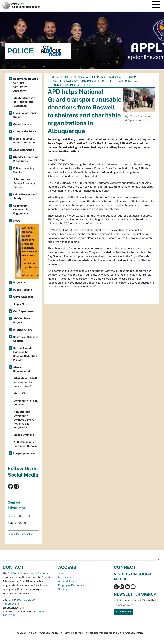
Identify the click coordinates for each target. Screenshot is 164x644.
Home (52, 77)
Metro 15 (19, 393)
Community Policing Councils (26, 403)
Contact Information (17, 505)
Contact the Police (25, 131)
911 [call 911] (22, 608)
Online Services (23, 124)
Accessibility (66, 581)
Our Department (24, 311)
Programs (19, 282)
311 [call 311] (11, 600)
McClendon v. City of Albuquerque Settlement (25, 102)
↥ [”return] (159, 561)
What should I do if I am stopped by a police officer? (26, 382)
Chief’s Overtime (24, 435)
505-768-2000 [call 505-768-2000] (26, 600)
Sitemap (63, 589)
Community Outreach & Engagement (21, 210)
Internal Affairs (23, 330)
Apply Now (20, 304)
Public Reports (22, 290)
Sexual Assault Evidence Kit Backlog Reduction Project (25, 354)
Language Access (24, 453)
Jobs (61, 573)
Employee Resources (71, 585)
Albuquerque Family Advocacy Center (24, 183)
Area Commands (23, 150)
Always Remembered (22, 369)
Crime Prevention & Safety (25, 196)
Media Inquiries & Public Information (25, 141)
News (78, 77)
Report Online (11, 604)
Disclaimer (65, 577)
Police (65, 77)
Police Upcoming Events (24, 170)
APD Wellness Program (22, 321)
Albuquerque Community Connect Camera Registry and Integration (24, 420)
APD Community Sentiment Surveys (25, 444)
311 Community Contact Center (27, 573)
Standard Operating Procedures (26, 159)
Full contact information (20, 534)
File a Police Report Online (25, 115)
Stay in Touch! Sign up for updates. (135, 600)
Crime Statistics (23, 297)
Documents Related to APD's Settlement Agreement (26, 85)
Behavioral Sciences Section (26, 339)
